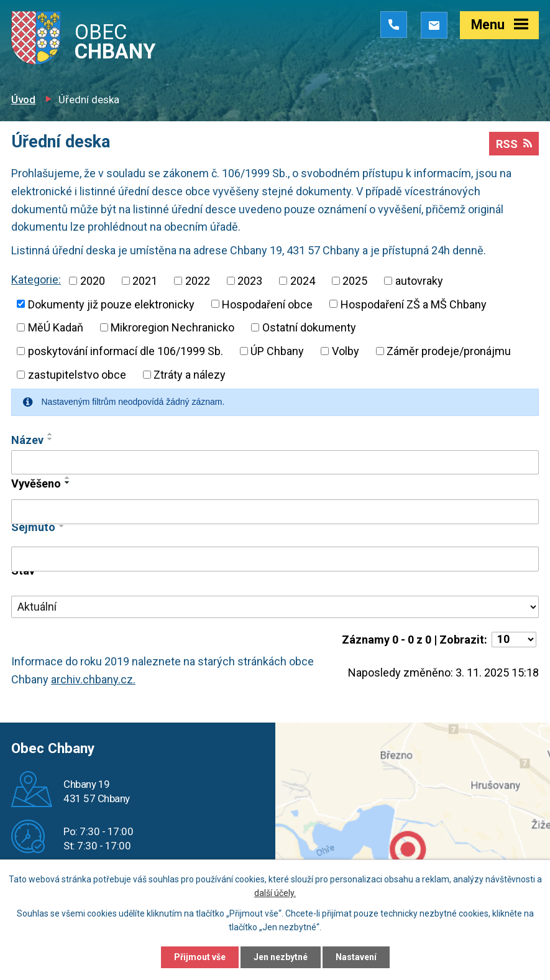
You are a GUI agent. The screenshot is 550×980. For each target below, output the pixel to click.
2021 (145, 281)
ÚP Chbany (277, 351)
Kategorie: (36, 280)
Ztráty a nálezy (190, 375)
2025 (355, 281)
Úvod (23, 99)
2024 (303, 281)
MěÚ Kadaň (56, 327)
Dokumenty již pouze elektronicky (111, 304)
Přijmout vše (200, 957)
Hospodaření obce (267, 304)
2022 (198, 281)
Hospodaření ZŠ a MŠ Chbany (414, 304)
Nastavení (356, 957)
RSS (514, 144)
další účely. (275, 894)
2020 (93, 281)
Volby (346, 351)
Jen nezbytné (281, 957)
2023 (250, 281)
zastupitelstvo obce (77, 375)
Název (27, 440)
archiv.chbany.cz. (93, 679)
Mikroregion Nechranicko (172, 327)
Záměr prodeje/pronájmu (449, 351)
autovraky (419, 281)
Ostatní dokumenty (309, 327)
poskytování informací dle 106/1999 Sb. (126, 351)
